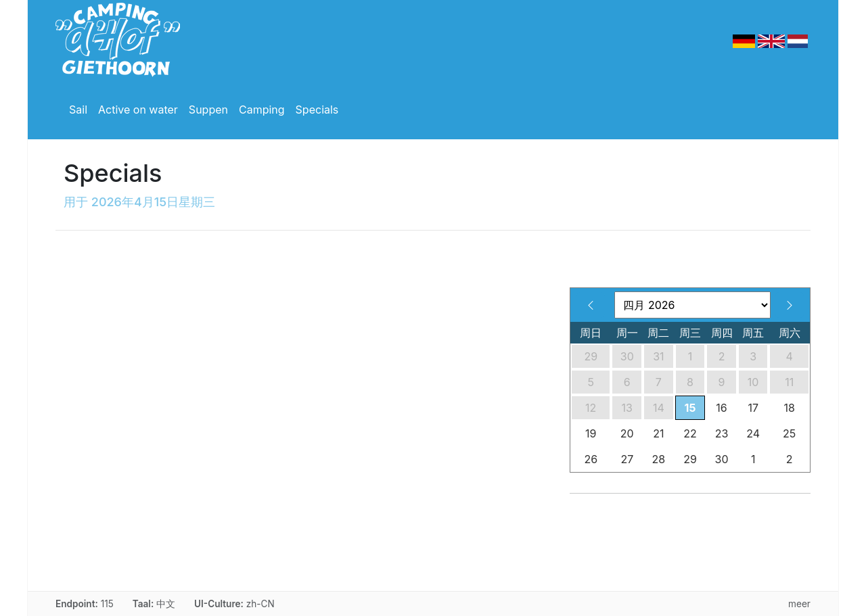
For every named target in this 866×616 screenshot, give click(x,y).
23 (722, 433)
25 (789, 433)
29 (591, 356)
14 (659, 408)
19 (591, 433)
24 (753, 433)
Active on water (138, 110)
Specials (317, 110)
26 (591, 459)
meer (799, 604)
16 (721, 408)
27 (627, 459)
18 (790, 408)
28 (659, 459)
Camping (262, 110)
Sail (78, 110)
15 (690, 408)
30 (627, 356)
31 (658, 356)
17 (753, 408)
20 (627, 433)
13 (627, 408)
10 (753, 382)
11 (789, 382)
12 (591, 408)
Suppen (208, 110)
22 (690, 433)
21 (658, 433)
